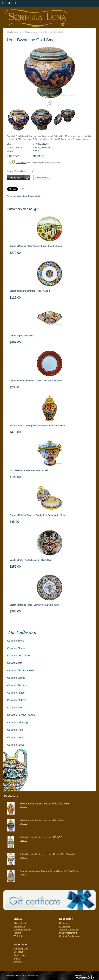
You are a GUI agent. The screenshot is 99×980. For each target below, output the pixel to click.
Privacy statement (68, 933)
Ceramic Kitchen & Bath (21, 670)
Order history (20, 955)
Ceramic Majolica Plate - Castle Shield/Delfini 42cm (34, 605)
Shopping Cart (21, 949)
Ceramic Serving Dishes (21, 715)
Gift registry (19, 926)
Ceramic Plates (16, 693)
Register (18, 962)
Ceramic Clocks (16, 648)
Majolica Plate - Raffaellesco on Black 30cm (31, 560)
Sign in (17, 958)
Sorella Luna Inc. (14, 32)
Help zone (64, 923)
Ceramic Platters (17, 700)
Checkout (18, 952)
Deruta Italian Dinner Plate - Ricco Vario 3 (30, 291)
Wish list (18, 936)
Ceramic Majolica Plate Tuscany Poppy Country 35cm (36, 246)
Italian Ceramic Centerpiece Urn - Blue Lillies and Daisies (37, 426)
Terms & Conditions (69, 930)
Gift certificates (21, 923)
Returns (17, 933)
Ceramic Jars (15, 663)
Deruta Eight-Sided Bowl (22, 336)
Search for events (22, 930)
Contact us (64, 926)
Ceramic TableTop (17, 722)
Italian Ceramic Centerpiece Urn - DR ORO (41, 837)
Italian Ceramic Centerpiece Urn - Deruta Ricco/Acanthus (48, 854)
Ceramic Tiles (15, 730)
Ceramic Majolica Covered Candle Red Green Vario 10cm (37, 515)
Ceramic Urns (31, 32)
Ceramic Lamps (16, 678)
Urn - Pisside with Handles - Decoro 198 (29, 470)
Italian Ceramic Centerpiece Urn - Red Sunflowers (44, 803)
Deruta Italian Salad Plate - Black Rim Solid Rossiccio (36, 381)
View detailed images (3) (49, 104)
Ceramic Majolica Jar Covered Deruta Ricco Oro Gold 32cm (49, 871)
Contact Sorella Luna (70, 936)
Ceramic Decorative (18, 655)
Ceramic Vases (16, 745)
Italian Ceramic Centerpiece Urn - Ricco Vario (42, 820)
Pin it (22, 189)
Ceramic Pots (15, 707)
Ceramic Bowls (16, 641)
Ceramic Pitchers (17, 685)
